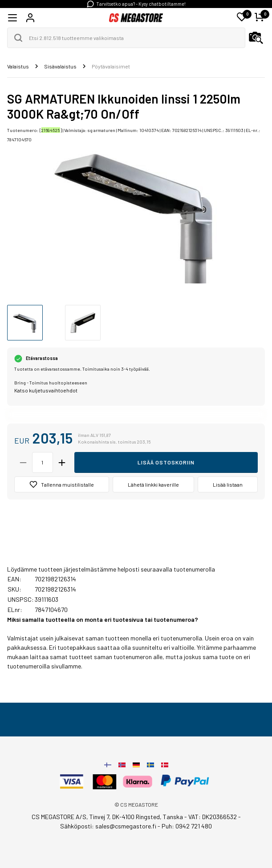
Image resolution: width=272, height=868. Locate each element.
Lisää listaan (228, 484)
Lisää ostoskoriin (166, 462)
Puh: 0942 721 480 (187, 826)
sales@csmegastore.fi (126, 826)
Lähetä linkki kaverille (153, 484)
